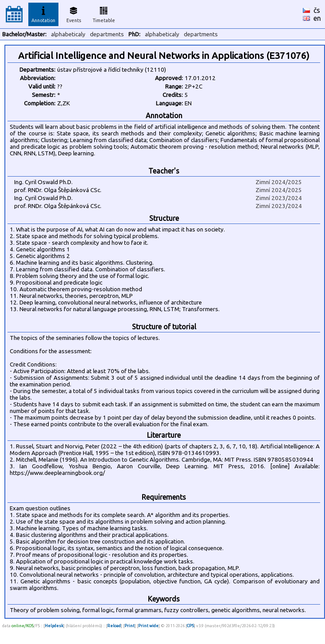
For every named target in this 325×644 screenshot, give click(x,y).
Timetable (104, 13)
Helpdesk (54, 626)
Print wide (148, 626)
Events (74, 13)
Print (130, 626)
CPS (190, 626)
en (317, 18)
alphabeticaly (68, 34)
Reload (114, 626)
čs (317, 10)
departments (107, 34)
